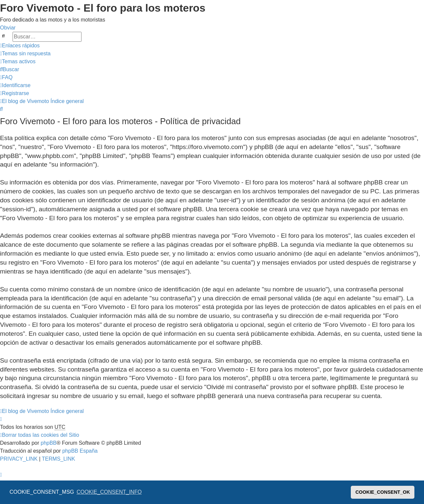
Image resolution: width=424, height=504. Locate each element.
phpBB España (80, 451)
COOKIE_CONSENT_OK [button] (383, 492)
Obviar (8, 28)
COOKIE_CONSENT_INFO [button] (109, 492)
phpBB (49, 443)
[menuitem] (25, 53)
